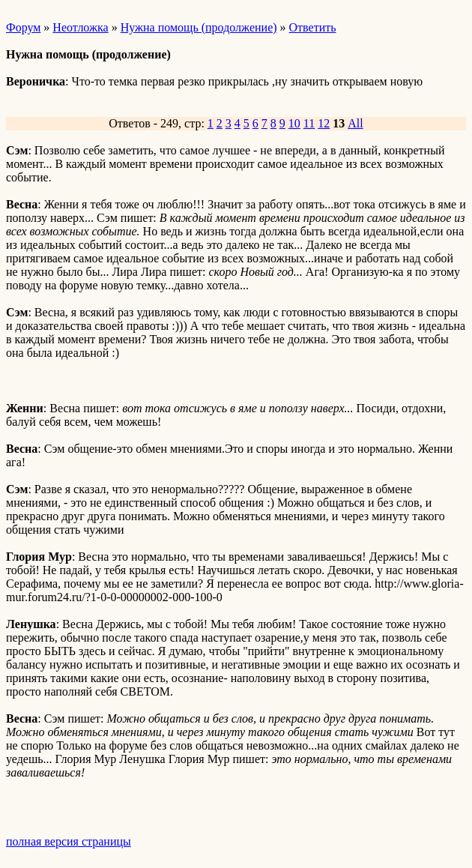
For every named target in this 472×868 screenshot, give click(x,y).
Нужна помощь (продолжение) (199, 27)
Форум (23, 27)
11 (309, 123)
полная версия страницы (69, 841)
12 (324, 123)
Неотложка (80, 27)
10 (294, 123)
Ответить (313, 27)
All (355, 123)
